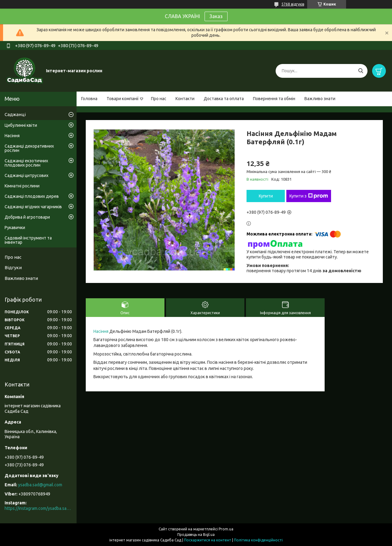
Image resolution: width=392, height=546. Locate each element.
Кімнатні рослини (22, 186)
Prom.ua (226, 529)
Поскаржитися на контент (208, 540)
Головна (89, 99)
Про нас (159, 99)
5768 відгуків (293, 4)
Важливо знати (320, 99)
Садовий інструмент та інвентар (28, 240)
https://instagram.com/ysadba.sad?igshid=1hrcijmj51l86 (38, 508)
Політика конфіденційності (258, 540)
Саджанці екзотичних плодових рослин (26, 163)
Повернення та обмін (274, 99)
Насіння (101, 331)
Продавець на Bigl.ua (196, 535)
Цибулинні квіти (21, 125)
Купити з (309, 196)
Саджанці (15, 114)
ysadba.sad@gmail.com (40, 485)
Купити (266, 196)
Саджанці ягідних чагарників (33, 207)
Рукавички (15, 228)
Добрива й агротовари (27, 217)
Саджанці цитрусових (26, 175)
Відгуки (13, 267)
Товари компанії (123, 99)
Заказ (216, 16)
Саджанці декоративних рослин (29, 148)
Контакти (185, 99)
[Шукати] (361, 71)
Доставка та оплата (224, 99)
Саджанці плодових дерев (32, 196)
